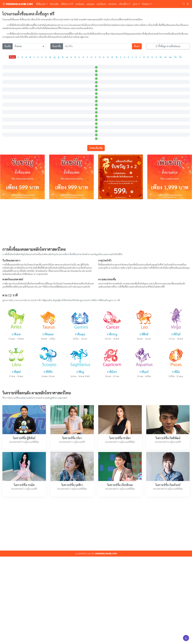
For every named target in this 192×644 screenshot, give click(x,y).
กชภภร (7, 207)
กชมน (7, 215)
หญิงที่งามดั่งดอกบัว (83, 151)
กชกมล (7, 72)
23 (172, 128)
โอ (161, 57)
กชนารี (7, 151)
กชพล (7, 191)
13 (172, 216)
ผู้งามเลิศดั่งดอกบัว (82, 112)
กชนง (7, 120)
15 (172, 72)
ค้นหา (137, 46)
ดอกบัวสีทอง (80, 88)
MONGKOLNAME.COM (17, 4)
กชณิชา (7, 104)
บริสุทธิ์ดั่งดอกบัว (81, 96)
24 (172, 184)
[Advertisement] (96, 310)
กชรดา (7, 223)
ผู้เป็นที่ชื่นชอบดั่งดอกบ (84, 128)
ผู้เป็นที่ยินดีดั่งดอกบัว (83, 223)
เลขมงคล (90, 4)
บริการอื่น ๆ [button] (124, 4)
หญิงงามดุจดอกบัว (82, 120)
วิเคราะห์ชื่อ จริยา (72, 525)
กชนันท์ (7, 135)
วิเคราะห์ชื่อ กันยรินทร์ (168, 572)
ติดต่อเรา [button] (146, 4)
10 (172, 120)
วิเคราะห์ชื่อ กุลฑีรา (72, 572)
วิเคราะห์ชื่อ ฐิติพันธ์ (24, 525)
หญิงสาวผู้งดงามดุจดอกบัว (85, 167)
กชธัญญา (8, 112)
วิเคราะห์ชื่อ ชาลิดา (120, 525)
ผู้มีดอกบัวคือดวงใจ (83, 72)
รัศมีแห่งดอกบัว (81, 199)
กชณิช (7, 96)
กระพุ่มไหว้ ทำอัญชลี (83, 80)
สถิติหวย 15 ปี (67, 4)
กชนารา (8, 143)
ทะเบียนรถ (101, 4)
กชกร (7, 80)
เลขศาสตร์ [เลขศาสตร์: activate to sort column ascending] (175, 65)
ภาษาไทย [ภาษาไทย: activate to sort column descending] (9, 65)
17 (172, 192)
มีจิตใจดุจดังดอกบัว (83, 215)
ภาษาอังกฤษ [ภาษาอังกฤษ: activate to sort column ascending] (30, 65)
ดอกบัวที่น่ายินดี (81, 135)
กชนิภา (7, 159)
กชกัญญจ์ (8, 88)
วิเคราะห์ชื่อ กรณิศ (24, 572)
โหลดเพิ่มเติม (96, 235)
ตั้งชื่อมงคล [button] (41, 4)
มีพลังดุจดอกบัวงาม (82, 191)
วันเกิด (7, 46)
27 (172, 136)
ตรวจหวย (112, 4)
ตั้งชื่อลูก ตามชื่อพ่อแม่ (168, 46)
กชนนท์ (7, 128)
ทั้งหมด (12, 57)
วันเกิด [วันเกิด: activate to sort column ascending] (129, 65)
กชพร (7, 175)
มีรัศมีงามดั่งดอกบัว (82, 143)
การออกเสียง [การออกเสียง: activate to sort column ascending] (55, 65)
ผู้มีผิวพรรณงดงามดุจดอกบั (86, 183)
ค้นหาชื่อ (57, 46)
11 (172, 168)
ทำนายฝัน (54, 4)
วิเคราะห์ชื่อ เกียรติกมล (120, 572)
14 (172, 96)
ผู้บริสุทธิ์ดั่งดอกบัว (82, 104)
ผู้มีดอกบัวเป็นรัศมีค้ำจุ (84, 207)
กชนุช (7, 167)
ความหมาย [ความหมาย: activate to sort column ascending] (79, 65)
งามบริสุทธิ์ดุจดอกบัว (83, 159)
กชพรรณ (8, 183)
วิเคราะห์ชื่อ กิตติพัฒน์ (168, 525)
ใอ (180, 57)
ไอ (175, 57)
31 (172, 88)
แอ (170, 57)
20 (172, 112)
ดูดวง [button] (135, 4)
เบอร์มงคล (80, 4)
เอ (165, 57)
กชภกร (7, 199)
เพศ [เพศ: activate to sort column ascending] (109, 65)
